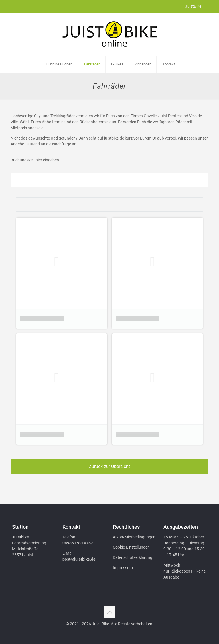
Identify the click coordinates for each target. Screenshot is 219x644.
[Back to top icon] (109, 612)
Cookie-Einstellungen (131, 547)
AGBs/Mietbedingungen (134, 537)
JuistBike (193, 6)
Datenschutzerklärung (133, 557)
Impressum (123, 568)
